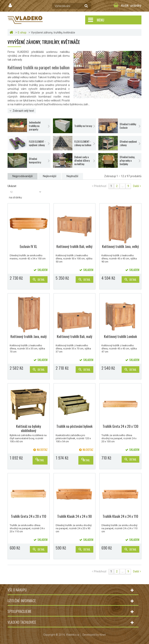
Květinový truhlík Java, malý (29, 336)
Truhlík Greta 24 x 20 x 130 (120, 426)
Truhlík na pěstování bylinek (74, 426)
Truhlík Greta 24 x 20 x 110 (29, 516)
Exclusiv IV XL (29, 246)
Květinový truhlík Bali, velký (74, 246)
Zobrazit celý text (23, 111)
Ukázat (12, 186)
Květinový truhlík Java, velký (120, 246)
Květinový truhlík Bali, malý (74, 336)
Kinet (103, 635)
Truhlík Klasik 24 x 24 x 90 (74, 516)
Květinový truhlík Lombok (120, 336)
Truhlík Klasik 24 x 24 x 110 (120, 516)
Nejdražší (72, 176)
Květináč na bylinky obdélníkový (29, 428)
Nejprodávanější (23, 176)
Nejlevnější (50, 176)
